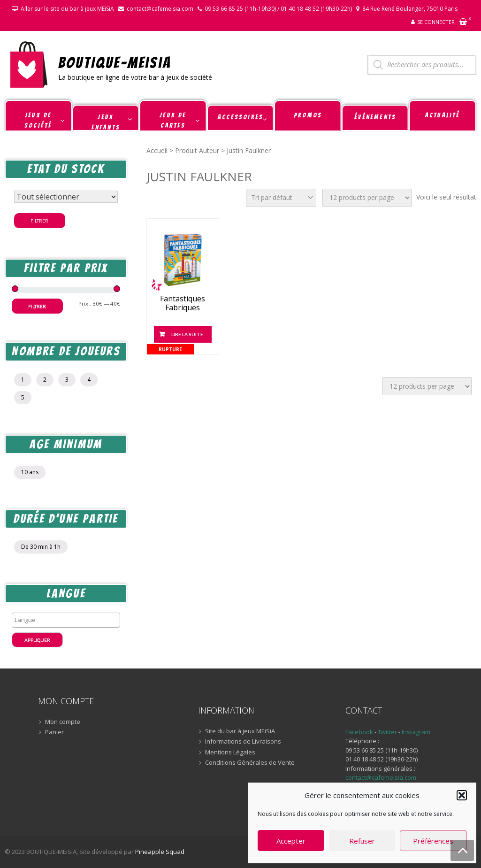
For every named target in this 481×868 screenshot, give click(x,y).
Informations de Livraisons (243, 742)
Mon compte (63, 722)
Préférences (433, 841)
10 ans (30, 472)
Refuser (362, 841)
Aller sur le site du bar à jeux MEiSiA (67, 9)
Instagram (416, 732)
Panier (54, 732)
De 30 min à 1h (41, 547)
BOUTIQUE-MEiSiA (115, 62)
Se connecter (436, 22)
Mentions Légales (230, 753)
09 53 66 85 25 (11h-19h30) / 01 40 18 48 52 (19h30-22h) (278, 9)
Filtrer (39, 221)
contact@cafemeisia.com (160, 9)
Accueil (157, 150)
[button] (462, 795)
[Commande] (281, 198)
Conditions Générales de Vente (250, 763)
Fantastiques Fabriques (183, 303)
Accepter (291, 841)
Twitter (388, 732)
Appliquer (37, 640)
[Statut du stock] (66, 197)
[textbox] (68, 620)
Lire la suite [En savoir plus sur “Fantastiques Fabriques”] (187, 334)
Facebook (359, 732)
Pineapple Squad (160, 852)
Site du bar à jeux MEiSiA (240, 731)
